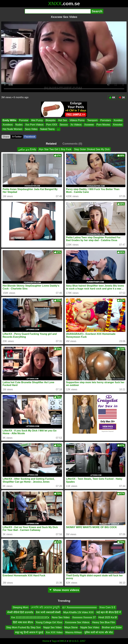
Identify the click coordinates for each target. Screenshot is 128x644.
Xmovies (118, 125)
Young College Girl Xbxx (49, 622)
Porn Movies (103, 125)
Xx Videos (76, 125)
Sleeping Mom (20, 607)
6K (112, 97)
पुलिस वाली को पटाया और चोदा (99, 632)
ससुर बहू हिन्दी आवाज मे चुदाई (29, 632)
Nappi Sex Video (53, 627)
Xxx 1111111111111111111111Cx (30, 617)
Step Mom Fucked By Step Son (23, 627)
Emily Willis (9, 120)
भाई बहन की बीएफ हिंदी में (108, 612)
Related (51, 144)
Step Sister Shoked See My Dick (92, 149)
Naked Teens (47, 129)
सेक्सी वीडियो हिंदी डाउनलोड (20, 612)
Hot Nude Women (12, 129)
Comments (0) (72, 144)
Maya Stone (71, 627)
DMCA (63, 641)
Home (46, 641)
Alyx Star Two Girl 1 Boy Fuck (55, 149)
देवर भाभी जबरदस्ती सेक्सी (48, 612)
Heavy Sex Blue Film (104, 622)
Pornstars (106, 120)
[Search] (58, 11)
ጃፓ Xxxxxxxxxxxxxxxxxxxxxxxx (79, 607)
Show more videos (64, 590)
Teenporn (92, 120)
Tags (54, 641)
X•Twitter (17, 137)
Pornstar (24, 120)
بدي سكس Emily (27, 149)
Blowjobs (50, 120)
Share (6, 137)
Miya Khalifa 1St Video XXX (78, 612)
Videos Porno (77, 120)
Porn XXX (52, 125)
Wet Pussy (37, 120)
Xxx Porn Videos (34, 125)
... (58, 129)
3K (122, 97)
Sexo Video (31, 129)
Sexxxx (64, 125)
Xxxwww (89, 125)
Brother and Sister (112, 627)
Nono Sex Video (61, 617)
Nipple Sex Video (90, 627)
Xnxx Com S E (107, 607)
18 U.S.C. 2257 (77, 641)
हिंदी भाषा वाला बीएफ (23, 622)
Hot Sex (63, 120)
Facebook (30, 137)
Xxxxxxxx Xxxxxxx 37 (84, 617)
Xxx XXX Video (54, 632)
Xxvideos (8, 125)
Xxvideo (118, 120)
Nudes (19, 125)
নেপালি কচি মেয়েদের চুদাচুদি (45, 607)
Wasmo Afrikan (73, 632)
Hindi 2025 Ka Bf (108, 617)
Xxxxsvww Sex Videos (77, 622)
